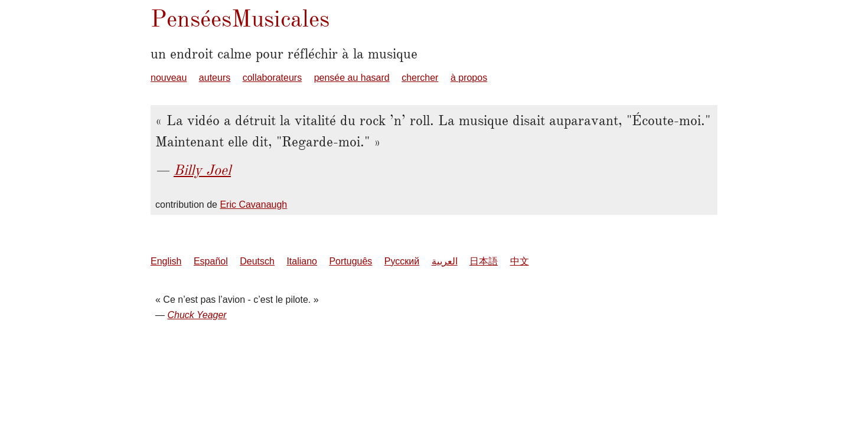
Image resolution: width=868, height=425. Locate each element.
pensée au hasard (352, 78)
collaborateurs (273, 78)
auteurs (215, 78)
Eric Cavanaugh (253, 205)
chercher (420, 78)
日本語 (484, 261)
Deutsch (257, 261)
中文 (520, 261)
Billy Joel (202, 170)
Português (350, 261)
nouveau (169, 78)
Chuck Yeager (197, 315)
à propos (469, 78)
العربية (445, 261)
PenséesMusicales (240, 19)
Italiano (302, 261)
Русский (402, 261)
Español (211, 261)
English (166, 261)
